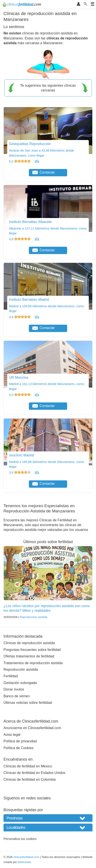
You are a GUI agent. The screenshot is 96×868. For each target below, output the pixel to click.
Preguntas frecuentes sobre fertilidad (32, 650)
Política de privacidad (20, 741)
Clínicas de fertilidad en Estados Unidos (34, 773)
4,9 (20, 317)
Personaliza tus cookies (20, 839)
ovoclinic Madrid (22, 455)
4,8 (20, 239)
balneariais (24, 862)
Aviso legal (12, 735)
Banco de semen (17, 696)
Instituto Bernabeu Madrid (29, 300)
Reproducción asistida (33, 617)
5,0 (20, 161)
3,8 (20, 473)
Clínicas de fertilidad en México (28, 766)
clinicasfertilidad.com (26, 857)
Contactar (44, 172)
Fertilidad (11, 676)
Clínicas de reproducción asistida (29, 643)
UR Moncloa (19, 377)
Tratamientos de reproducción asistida (33, 663)
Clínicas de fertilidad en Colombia (30, 779)
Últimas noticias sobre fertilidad (28, 703)
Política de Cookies (18, 748)
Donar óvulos (14, 689)
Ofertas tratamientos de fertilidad (29, 656)
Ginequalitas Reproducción (30, 144)
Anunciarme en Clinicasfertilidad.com (32, 728)
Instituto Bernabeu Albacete (30, 222)
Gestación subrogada (20, 683)
